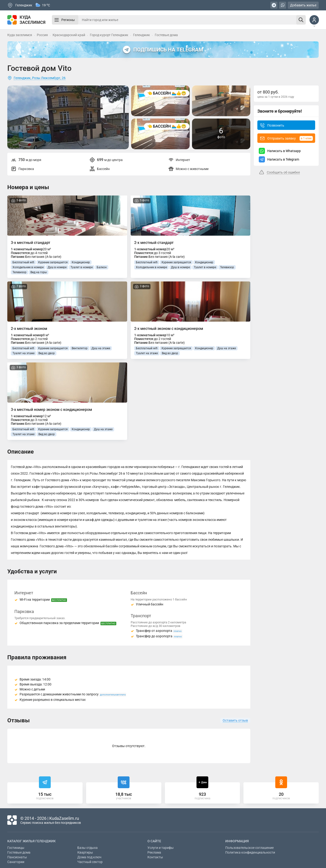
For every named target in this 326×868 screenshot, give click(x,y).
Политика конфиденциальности (250, 852)
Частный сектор (90, 862)
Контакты (155, 857)
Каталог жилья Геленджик (31, 841)
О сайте (154, 841)
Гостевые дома (19, 852)
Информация (237, 841)
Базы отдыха (88, 848)
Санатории (16, 862)
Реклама (154, 852)
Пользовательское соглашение (249, 848)
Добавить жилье (303, 5)
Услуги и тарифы (161, 848)
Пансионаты (17, 857)
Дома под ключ (89, 857)
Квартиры (85, 852)
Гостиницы (16, 848)
